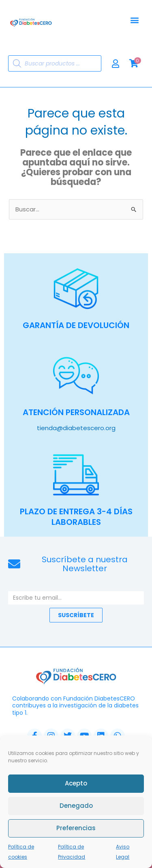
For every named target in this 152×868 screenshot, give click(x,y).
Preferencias (76, 830)
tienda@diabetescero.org (76, 428)
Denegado (76, 808)
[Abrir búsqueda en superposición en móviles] (55, 63)
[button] (134, 20)
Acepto (76, 786)
